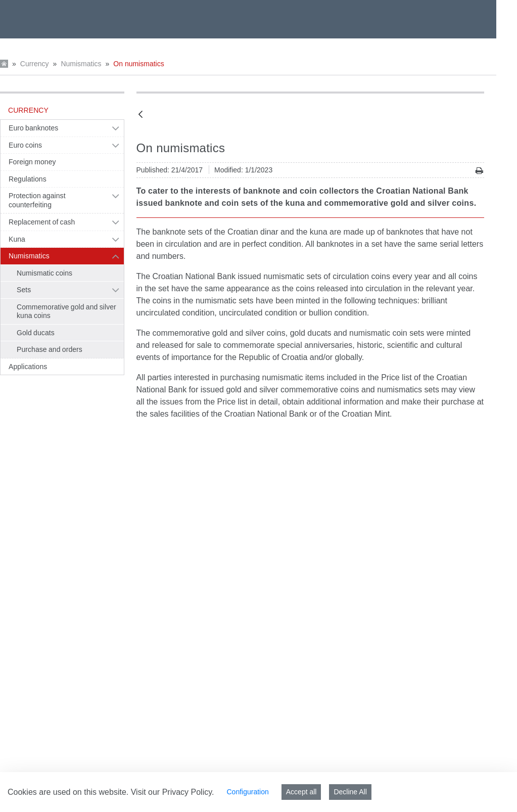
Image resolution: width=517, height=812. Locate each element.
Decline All (350, 792)
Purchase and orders (50, 349)
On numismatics (138, 64)
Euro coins (25, 145)
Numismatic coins (44, 273)
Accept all (301, 792)
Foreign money (32, 162)
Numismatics (81, 64)
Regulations (28, 179)
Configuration (247, 792)
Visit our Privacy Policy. (173, 792)
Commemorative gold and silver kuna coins (66, 311)
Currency (35, 64)
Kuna (17, 239)
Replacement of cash (42, 222)
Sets (24, 290)
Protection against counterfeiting (37, 200)
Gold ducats (36, 333)
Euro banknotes (33, 128)
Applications (28, 367)
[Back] (140, 115)
